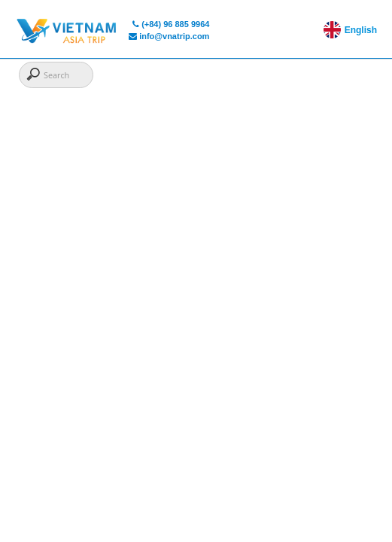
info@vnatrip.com (169, 36)
